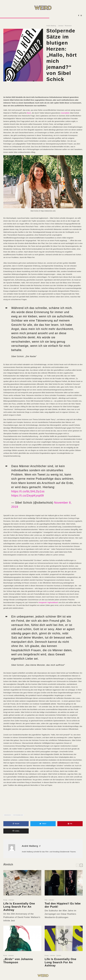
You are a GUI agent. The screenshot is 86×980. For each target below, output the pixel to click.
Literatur (61, 26)
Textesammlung (18, 815)
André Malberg (51, 26)
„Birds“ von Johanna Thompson (18, 965)
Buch (29, 113)
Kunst (5, 960)
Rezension (68, 26)
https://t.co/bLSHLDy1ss (28, 491)
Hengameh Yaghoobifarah (48, 602)
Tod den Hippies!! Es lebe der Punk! (63, 910)
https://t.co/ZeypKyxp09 (28, 496)
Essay (5, 904)
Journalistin (65, 113)
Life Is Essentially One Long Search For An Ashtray (19, 911)
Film (46, 904)
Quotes (59, 960)
